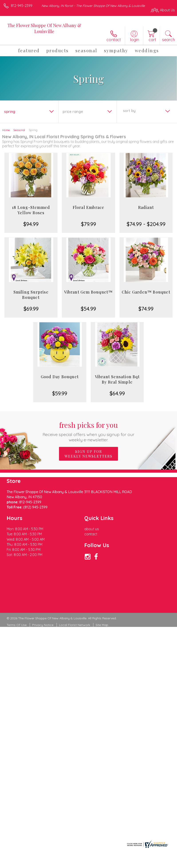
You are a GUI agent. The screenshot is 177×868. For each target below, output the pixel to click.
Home (6, 130)
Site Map (102, 625)
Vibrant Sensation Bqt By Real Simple (117, 379)
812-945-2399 (22, 6)
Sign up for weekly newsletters (88, 454)
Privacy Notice (43, 625)
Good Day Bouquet (60, 377)
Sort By (129, 111)
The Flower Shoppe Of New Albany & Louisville (44, 28)
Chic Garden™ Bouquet (146, 292)
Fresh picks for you (89, 431)
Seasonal (19, 130)
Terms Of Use (17, 625)
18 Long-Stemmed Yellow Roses (31, 210)
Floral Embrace (89, 207)
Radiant (146, 207)
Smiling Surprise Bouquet (31, 295)
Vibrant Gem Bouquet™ (88, 292)
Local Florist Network (75, 625)
